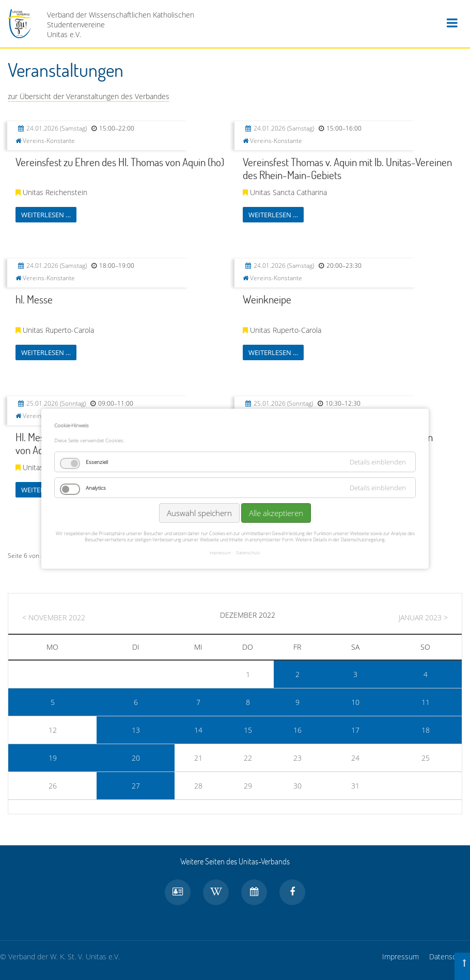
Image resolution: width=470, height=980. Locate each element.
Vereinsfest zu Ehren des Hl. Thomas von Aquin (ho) (120, 162)
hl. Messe (34, 299)
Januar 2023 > (423, 617)
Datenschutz (450, 957)
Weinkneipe (267, 299)
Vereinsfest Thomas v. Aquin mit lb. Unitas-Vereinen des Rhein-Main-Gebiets (347, 168)
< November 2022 (54, 617)
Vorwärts (239, 558)
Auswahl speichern (199, 491)
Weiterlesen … (46, 215)
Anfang (60, 558)
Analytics (96, 466)
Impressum (401, 957)
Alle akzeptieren (276, 491)
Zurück (92, 558)
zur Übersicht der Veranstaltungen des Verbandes (89, 96)
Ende (271, 558)
